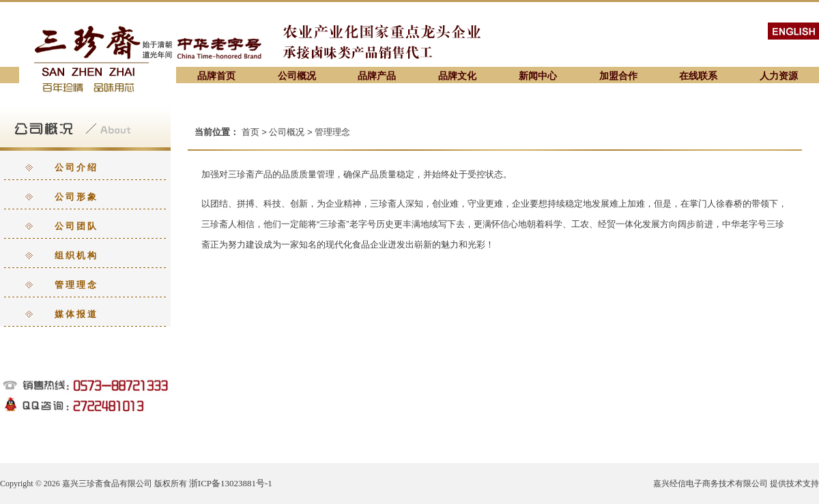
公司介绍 (76, 167)
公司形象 (76, 197)
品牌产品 (377, 76)
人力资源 (779, 76)
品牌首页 (216, 76)
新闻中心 (538, 76)
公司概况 (297, 76)
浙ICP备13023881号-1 (231, 483)
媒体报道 (76, 314)
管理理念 (76, 285)
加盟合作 (618, 76)
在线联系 (698, 76)
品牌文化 (457, 76)
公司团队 (76, 226)
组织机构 (76, 255)
